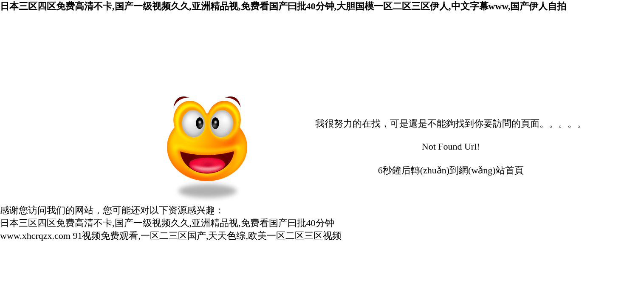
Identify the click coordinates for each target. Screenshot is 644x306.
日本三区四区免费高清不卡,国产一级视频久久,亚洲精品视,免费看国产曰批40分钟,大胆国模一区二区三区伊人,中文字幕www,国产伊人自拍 (283, 6)
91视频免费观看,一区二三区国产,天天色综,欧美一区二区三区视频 (207, 236)
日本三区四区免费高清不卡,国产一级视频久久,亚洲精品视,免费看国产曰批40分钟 (167, 223)
